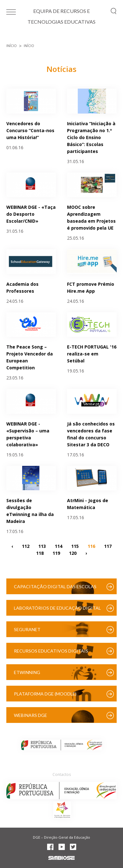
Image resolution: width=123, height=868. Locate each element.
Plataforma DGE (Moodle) (45, 694)
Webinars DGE (31, 715)
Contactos (62, 774)
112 (26, 546)
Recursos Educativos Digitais (51, 651)
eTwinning (27, 672)
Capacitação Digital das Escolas (55, 586)
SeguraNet (27, 629)
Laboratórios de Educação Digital (57, 608)
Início (12, 46)
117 (108, 546)
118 (40, 553)
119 (56, 553)
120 (73, 553)
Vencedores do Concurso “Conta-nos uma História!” (30, 130)
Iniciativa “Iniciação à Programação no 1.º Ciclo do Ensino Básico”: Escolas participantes (91, 137)
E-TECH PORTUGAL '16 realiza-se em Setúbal (92, 354)
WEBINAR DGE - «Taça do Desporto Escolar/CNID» (31, 214)
